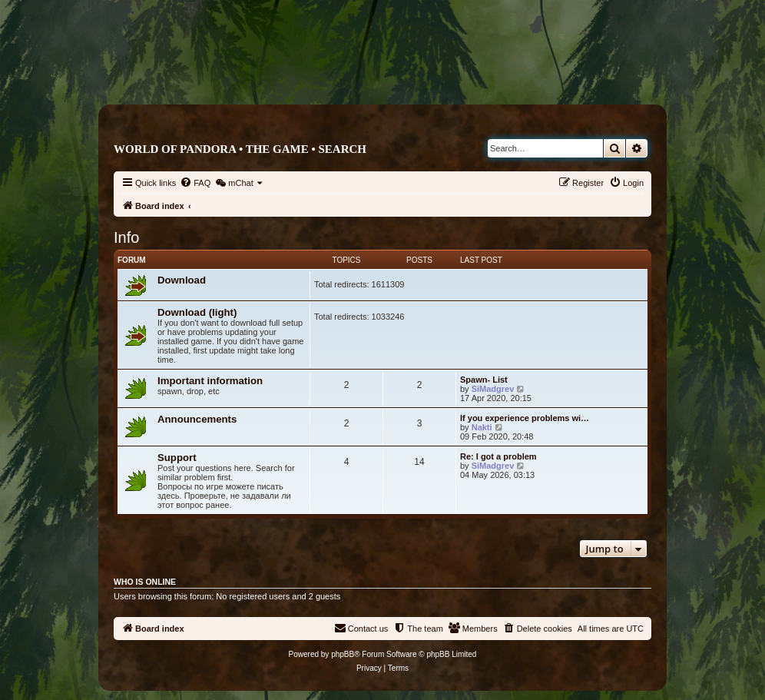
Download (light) (197, 312)
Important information (210, 381)
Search (342, 149)
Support (177, 458)
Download (182, 280)
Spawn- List (484, 380)
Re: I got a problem (498, 456)
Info (126, 237)
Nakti (482, 427)
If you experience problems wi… (525, 418)
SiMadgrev (493, 389)
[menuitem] (195, 183)
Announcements (197, 419)
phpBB (343, 654)
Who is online (145, 582)
